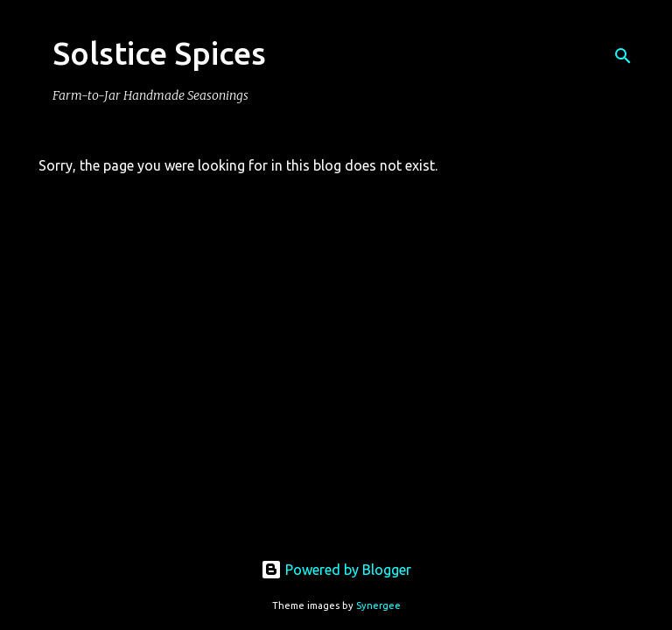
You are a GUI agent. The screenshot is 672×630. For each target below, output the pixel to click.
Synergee (378, 605)
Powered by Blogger (336, 570)
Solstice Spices (159, 53)
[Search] (623, 56)
